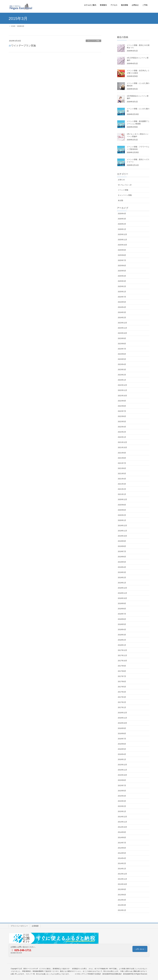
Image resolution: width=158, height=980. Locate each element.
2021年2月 (122, 489)
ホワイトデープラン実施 (22, 46)
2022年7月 (122, 411)
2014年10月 (123, 827)
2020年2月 (122, 515)
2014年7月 (122, 843)
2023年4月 (122, 364)
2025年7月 (122, 260)
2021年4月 (122, 479)
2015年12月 (123, 765)
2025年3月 (122, 281)
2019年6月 (122, 557)
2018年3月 (122, 635)
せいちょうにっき (125, 185)
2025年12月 (123, 234)
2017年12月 (123, 650)
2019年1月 (122, 583)
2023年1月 (122, 380)
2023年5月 (122, 359)
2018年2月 (122, 640)
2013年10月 (123, 884)
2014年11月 (123, 822)
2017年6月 (122, 681)
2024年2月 (122, 318)
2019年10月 (123, 536)
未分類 (120, 200)
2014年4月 (122, 858)
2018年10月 (123, 598)
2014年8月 (122, 837)
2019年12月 (123, 526)
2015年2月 (122, 806)
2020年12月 (123, 499)
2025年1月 (122, 292)
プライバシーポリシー (19, 926)
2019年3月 (122, 572)
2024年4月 (122, 307)
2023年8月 (122, 344)
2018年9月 (122, 603)
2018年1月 (122, 645)
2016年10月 (123, 723)
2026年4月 (122, 214)
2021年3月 (122, 484)
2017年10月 (123, 661)
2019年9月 (122, 541)
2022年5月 (122, 422)
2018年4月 (122, 629)
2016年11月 (123, 718)
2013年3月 (122, 905)
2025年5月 (122, 271)
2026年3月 (122, 219)
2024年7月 (122, 297)
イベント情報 (123, 190)
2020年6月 (122, 510)
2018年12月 (123, 588)
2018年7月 (122, 614)
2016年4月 (122, 754)
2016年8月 (122, 733)
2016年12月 (123, 713)
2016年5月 (122, 749)
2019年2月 (122, 578)
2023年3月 (122, 370)
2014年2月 (122, 863)
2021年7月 (122, 463)
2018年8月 (122, 609)
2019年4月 (122, 567)
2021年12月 (123, 442)
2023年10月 (123, 333)
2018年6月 (122, 619)
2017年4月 (122, 692)
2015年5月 (122, 791)
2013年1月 (122, 910)
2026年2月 (122, 224)
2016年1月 (122, 759)
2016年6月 (122, 744)
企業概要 (35, 926)
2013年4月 (122, 900)
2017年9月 (122, 666)
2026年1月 (122, 229)
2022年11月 (123, 390)
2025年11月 (123, 240)
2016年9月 (122, 728)
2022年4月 (122, 427)
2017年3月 (122, 697)
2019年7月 (122, 551)
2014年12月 (123, 817)
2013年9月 (122, 889)
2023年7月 (122, 349)
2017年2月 (122, 702)
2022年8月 (122, 406)
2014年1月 (122, 869)
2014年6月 (122, 848)
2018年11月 (123, 593)
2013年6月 (122, 895)
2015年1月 (122, 811)
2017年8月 (122, 671)
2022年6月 (122, 416)
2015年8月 (122, 780)
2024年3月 (122, 312)
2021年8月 (122, 458)
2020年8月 (122, 505)
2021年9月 (122, 453)
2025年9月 (122, 250)
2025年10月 (123, 245)
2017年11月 (123, 655)
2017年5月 (122, 687)
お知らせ (121, 180)
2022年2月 (122, 432)
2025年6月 (122, 266)
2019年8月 (122, 546)
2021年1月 (122, 494)
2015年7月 (122, 785)
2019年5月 (122, 562)
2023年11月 (123, 328)
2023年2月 (122, 375)
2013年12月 (123, 874)
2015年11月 (123, 770)
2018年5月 (122, 624)
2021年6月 (122, 468)
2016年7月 (122, 739)
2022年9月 (122, 401)
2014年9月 (122, 832)
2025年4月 (122, 276)
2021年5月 (122, 474)
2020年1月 (122, 520)
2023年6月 (122, 354)
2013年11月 (123, 879)
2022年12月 (123, 385)
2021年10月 (123, 447)
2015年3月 (122, 801)
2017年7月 (122, 676)
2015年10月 (123, 775)
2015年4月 (122, 796)
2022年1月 (122, 437)
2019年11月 (123, 531)
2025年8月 (122, 255)
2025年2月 (122, 286)
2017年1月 (122, 707)
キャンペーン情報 (93, 41)
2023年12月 (123, 323)
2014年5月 (122, 853)
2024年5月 (122, 302)
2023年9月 (122, 338)
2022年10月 (123, 396)
